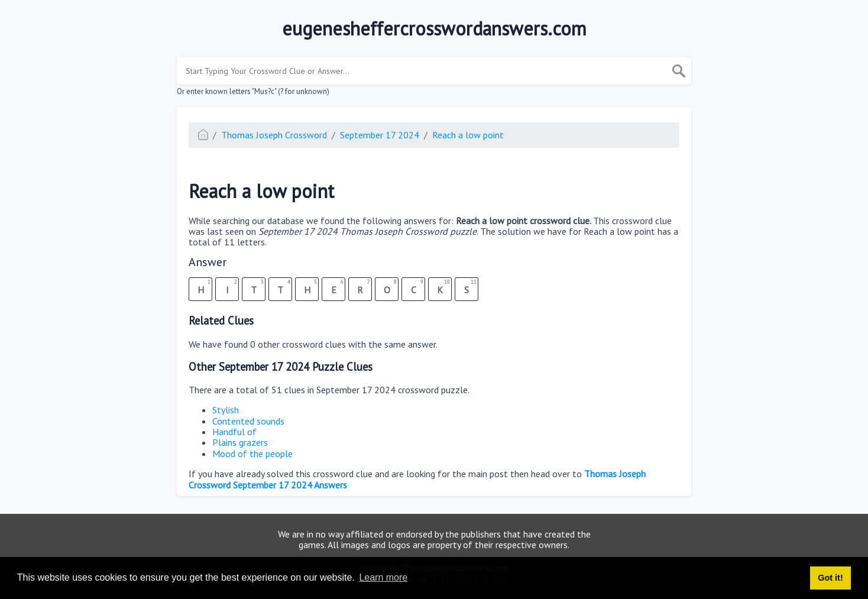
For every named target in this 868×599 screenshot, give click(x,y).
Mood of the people (252, 454)
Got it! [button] (830, 578)
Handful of (234, 432)
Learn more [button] (383, 577)
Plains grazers (240, 442)
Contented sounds (248, 421)
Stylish (226, 410)
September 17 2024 (380, 135)
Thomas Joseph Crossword (274, 135)
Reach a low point (468, 135)
